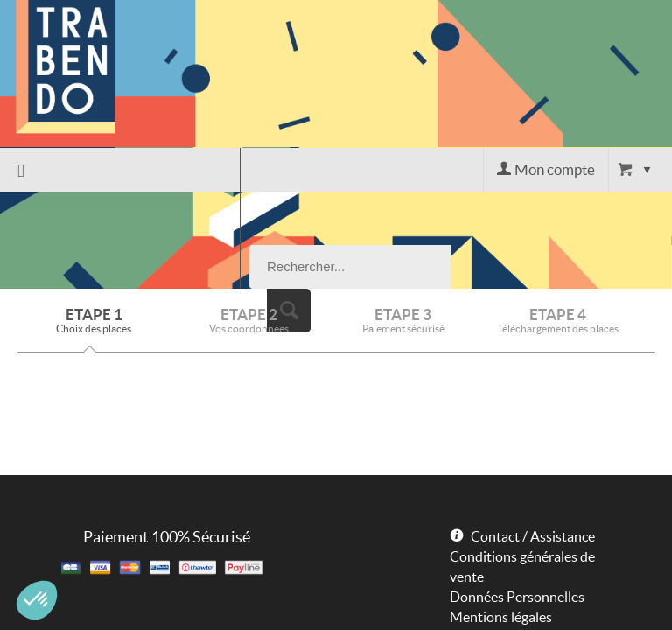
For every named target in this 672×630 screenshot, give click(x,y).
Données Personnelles (517, 500)
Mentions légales (501, 520)
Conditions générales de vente (522, 469)
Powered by (477, 550)
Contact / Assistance (533, 439)
